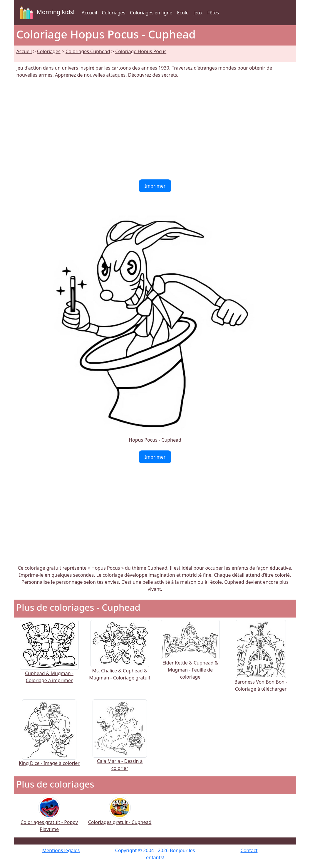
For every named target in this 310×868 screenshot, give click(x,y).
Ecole (183, 13)
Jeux (198, 13)
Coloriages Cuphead (88, 51)
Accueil (89, 13)
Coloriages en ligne (151, 13)
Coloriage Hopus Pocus (141, 51)
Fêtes (213, 13)
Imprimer (155, 186)
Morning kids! (46, 13)
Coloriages (113, 13)
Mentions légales (61, 850)
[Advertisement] (155, 129)
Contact (249, 850)
